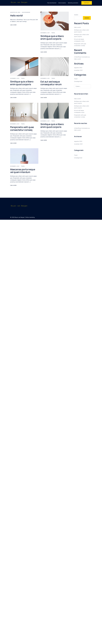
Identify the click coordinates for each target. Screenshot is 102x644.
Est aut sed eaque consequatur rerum (51, 83)
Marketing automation (73, 3)
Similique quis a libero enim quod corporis (52, 37)
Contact (87, 3)
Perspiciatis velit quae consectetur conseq (22, 128)
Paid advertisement (52, 3)
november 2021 (78, 70)
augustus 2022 (78, 68)
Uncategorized (26, 12)
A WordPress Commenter (81, 57)
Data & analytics (62, 3)
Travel (53, 33)
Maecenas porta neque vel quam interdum (23, 171)
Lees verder (13, 25)
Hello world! (17, 16)
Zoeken (76, 15)
